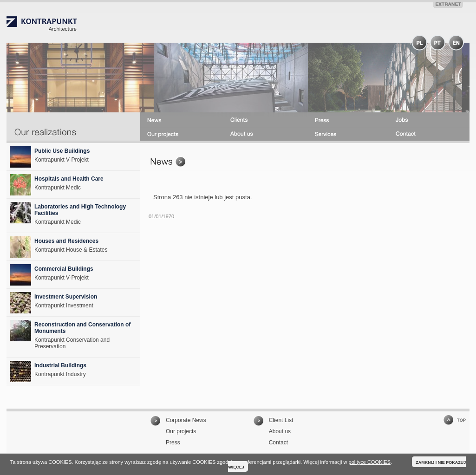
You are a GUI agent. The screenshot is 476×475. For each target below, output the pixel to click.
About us (280, 431)
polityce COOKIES (370, 462)
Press (173, 442)
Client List (281, 420)
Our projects (181, 431)
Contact (278, 442)
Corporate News (186, 420)
